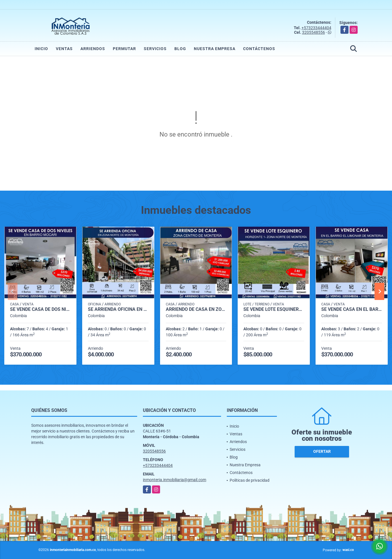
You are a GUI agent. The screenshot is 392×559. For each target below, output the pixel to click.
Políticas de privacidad (250, 480)
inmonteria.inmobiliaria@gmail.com (175, 480)
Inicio (41, 49)
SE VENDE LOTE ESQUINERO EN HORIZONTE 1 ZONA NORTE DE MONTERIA (274, 309)
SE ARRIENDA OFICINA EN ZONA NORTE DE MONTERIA (118, 309)
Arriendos (93, 49)
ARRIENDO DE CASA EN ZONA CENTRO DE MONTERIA (196, 309)
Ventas (64, 49)
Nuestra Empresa (215, 49)
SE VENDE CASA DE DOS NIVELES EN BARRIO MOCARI (40, 309)
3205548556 (314, 32)
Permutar (124, 49)
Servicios (155, 49)
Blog (180, 49)
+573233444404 (316, 28)
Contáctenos (259, 49)
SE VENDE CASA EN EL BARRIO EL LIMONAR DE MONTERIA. (352, 309)
